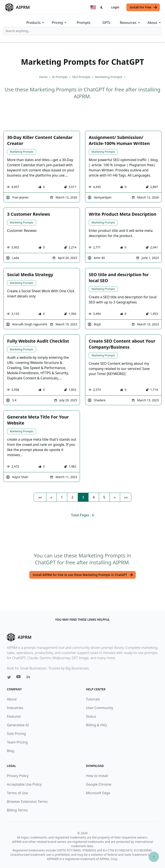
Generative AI (18, 725)
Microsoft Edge (98, 793)
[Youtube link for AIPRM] (19, 678)
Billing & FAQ (96, 725)
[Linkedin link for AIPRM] (29, 678)
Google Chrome (99, 784)
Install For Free (144, 7)
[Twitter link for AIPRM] (9, 677)
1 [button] (62, 497)
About (155, 23)
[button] (40, 497)
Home (44, 77)
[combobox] (82, 31)
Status (91, 716)
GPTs (106, 23)
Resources (130, 23)
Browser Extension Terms (27, 802)
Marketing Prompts (109, 77)
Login (115, 7)
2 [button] (73, 497)
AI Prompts (60, 77)
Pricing (60, 23)
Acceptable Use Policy (24, 784)
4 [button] (94, 497)
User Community (100, 708)
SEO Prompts (82, 77)
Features (14, 716)
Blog (11, 751)
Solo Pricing (16, 734)
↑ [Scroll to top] (154, 857)
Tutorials (93, 699)
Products (36, 23)
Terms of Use (17, 793)
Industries (15, 708)
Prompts (84, 23)
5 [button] (104, 497)
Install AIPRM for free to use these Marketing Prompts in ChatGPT (83, 575)
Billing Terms (17, 810)
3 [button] (83, 497)
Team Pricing (17, 742)
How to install (97, 776)
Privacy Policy (18, 776)
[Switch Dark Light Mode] (102, 7)
